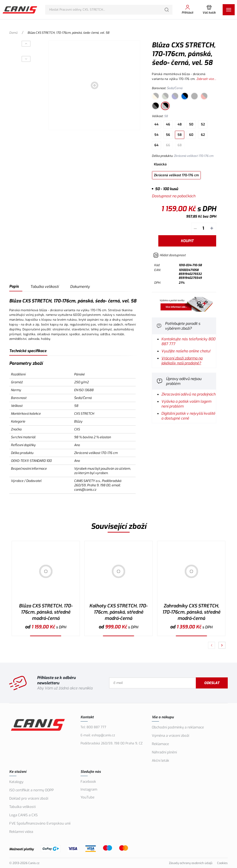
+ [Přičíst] (212, 228)
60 (191, 135)
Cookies (222, 863)
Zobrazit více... (206, 79)
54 (156, 135)
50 (191, 124)
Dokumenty (80, 287)
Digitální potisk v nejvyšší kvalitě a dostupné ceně (188, 416)
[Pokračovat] (222, 645)
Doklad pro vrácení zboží (29, 798)
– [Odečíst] (195, 228)
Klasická (160, 164)
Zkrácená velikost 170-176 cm (176, 175)
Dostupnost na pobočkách (174, 196)
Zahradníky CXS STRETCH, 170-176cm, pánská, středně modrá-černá (191, 612)
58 (180, 135)
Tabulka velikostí (44, 287)
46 (168, 124)
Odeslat (212, 683)
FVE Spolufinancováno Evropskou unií (40, 823)
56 (168, 135)
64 (156, 145)
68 (180, 145)
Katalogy (16, 782)
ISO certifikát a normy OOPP (31, 790)
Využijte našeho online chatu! (186, 351)
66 (168, 145)
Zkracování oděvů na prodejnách (188, 394)
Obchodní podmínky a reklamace (178, 727)
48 (180, 124)
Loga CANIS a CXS (23, 815)
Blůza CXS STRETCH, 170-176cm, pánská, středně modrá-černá (46, 612)
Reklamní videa (21, 832)
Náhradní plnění (164, 752)
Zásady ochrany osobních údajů (191, 863)
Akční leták (161, 761)
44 (156, 124)
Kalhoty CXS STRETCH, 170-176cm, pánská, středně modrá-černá (118, 612)
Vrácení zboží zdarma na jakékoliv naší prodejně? (182, 361)
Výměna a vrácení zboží (170, 736)
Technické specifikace (28, 351)
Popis (14, 286)
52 (203, 124)
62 (203, 135)
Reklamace (160, 744)
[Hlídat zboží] (169, 255)
